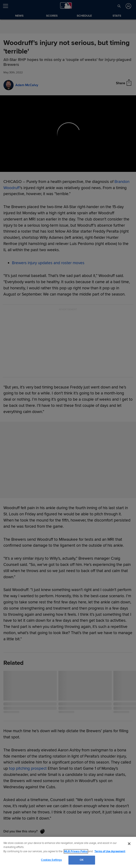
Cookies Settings (51, 860)
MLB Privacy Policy (76, 851)
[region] (68, 852)
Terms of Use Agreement (110, 851)
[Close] (129, 844)
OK (82, 860)
